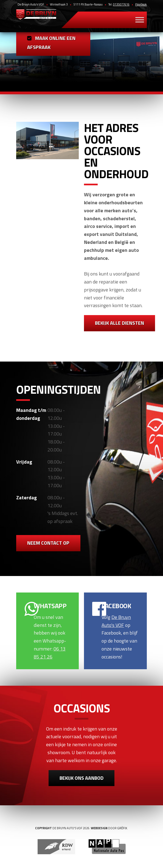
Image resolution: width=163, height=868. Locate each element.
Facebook (141, 4)
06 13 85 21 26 (50, 653)
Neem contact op (48, 543)
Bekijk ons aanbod (82, 778)
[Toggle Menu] (140, 20)
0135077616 (121, 4)
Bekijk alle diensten (120, 323)
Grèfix (122, 828)
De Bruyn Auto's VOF (116, 621)
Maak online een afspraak (51, 42)
